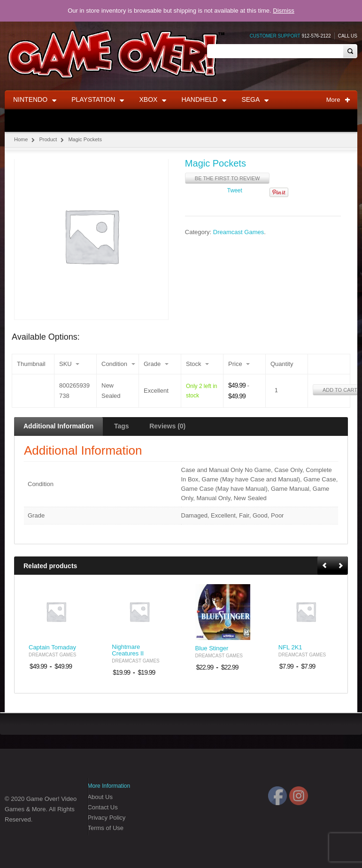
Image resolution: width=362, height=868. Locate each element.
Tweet (235, 190)
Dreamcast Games (239, 232)
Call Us (348, 36)
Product (48, 139)
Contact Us (102, 807)
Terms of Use (105, 828)
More (338, 100)
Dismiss (284, 11)
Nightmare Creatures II (128, 650)
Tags (122, 426)
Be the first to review (227, 178)
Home (21, 139)
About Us (100, 797)
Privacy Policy (106, 818)
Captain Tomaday (52, 647)
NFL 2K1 (290, 647)
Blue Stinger (212, 648)
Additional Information (58, 426)
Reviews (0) (167, 426)
